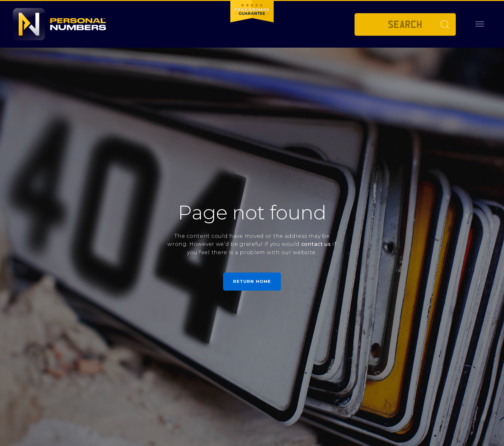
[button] (480, 24)
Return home (252, 281)
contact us (316, 244)
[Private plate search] (405, 24)
